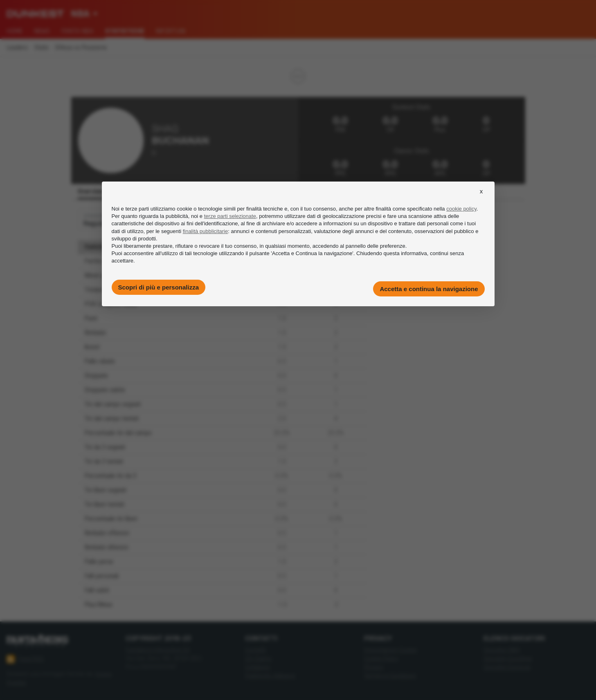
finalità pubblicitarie (206, 231)
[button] (481, 199)
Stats (42, 48)
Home (15, 31)
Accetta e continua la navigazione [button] (429, 289)
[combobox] (84, 14)
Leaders (17, 48)
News (42, 31)
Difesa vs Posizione (81, 48)
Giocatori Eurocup (507, 667)
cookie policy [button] (461, 209)
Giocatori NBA (502, 650)
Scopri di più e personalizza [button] (159, 287)
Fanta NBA (78, 31)
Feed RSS (25, 659)
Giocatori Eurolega (508, 658)
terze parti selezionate (230, 216)
